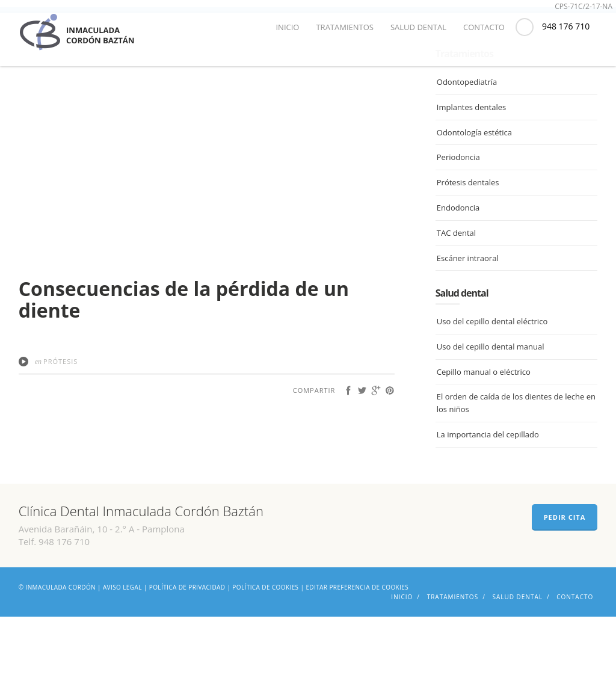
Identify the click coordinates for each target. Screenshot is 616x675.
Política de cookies (265, 646)
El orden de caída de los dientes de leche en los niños (516, 462)
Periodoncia (458, 216)
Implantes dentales (471, 165)
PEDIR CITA (565, 575)
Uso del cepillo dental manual (491, 405)
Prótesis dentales (468, 241)
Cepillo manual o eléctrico (484, 430)
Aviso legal (122, 646)
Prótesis (60, 420)
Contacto (484, 27)
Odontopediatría (467, 141)
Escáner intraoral (468, 316)
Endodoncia (458, 267)
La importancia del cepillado (488, 493)
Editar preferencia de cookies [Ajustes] (357, 646)
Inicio (287, 27)
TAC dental (456, 291)
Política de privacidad (187, 646)
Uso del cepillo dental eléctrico (492, 380)
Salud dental (418, 27)
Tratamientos (345, 27)
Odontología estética (474, 191)
